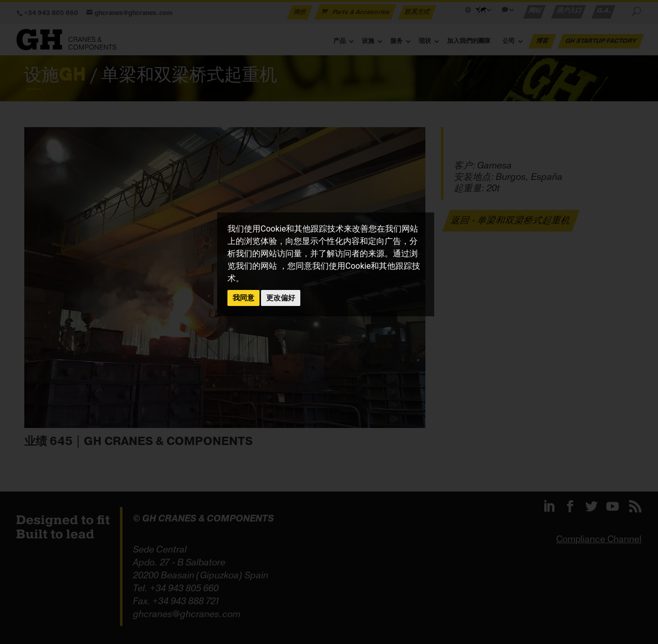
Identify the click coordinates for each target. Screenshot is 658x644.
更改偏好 (281, 298)
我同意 (243, 298)
